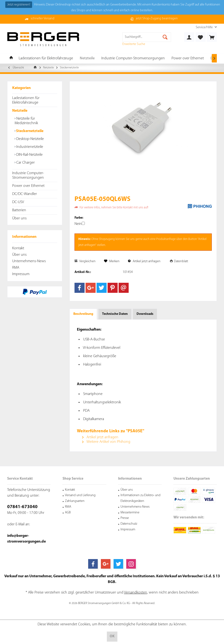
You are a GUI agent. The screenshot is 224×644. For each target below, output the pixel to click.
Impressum (21, 274)
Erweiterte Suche (134, 44)
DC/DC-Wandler (25, 194)
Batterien (19, 210)
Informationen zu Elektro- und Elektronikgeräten (141, 498)
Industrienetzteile (29, 147)
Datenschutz (129, 524)
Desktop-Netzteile (30, 139)
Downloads (145, 314)
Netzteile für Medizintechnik (26, 121)
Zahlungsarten (75, 501)
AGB (68, 513)
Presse (125, 518)
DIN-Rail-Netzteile (29, 155)
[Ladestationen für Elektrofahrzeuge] (46, 58)
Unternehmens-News (29, 261)
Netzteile (20, 111)
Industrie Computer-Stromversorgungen (28, 175)
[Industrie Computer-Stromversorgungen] (133, 58)
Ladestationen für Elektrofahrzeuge (26, 100)
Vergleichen (85, 261)
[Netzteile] (87, 58)
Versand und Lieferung (80, 495)
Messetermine (130, 513)
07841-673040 (22, 507)
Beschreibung (83, 314)
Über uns (19, 218)
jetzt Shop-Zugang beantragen (157, 19)
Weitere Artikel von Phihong (106, 442)
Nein (80, 224)
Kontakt (18, 248)
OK (112, 636)
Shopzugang (107, 239)
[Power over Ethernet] (188, 58)
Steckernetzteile (29, 131)
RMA (16, 268)
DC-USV (18, 202)
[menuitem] (204, 27)
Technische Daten (115, 314)
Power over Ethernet (28, 186)
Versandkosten (136, 593)
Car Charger (25, 163)
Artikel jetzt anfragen (144, 261)
